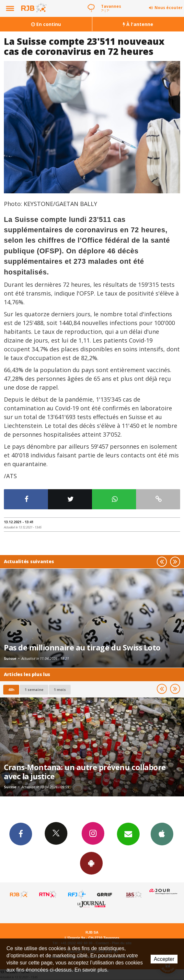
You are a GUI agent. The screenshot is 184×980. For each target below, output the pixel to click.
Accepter (164, 959)
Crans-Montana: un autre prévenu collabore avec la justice (85, 772)
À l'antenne (138, 24)
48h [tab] (11, 690)
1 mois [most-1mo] (60, 690)
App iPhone (162, 834)
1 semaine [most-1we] (34, 690)
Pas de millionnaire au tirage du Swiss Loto (82, 647)
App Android (91, 863)
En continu (46, 24)
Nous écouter (169, 8)
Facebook (21, 834)
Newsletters (128, 834)
